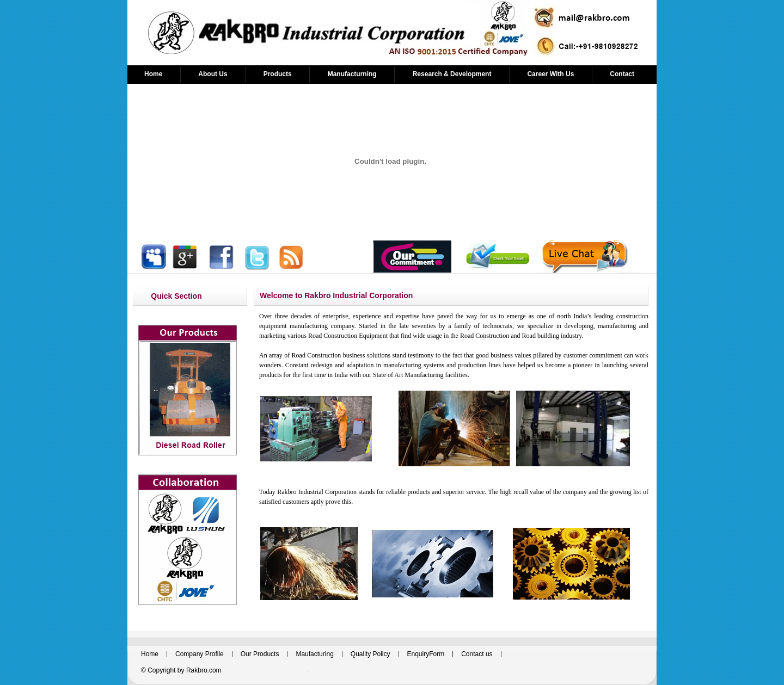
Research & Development (452, 74)
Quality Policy (370, 654)
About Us (213, 74)
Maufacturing (314, 654)
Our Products (260, 654)
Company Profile (200, 654)
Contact (622, 74)
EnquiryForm (426, 654)
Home (153, 74)
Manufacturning (352, 74)
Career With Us (550, 74)
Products (278, 74)
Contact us (477, 654)
